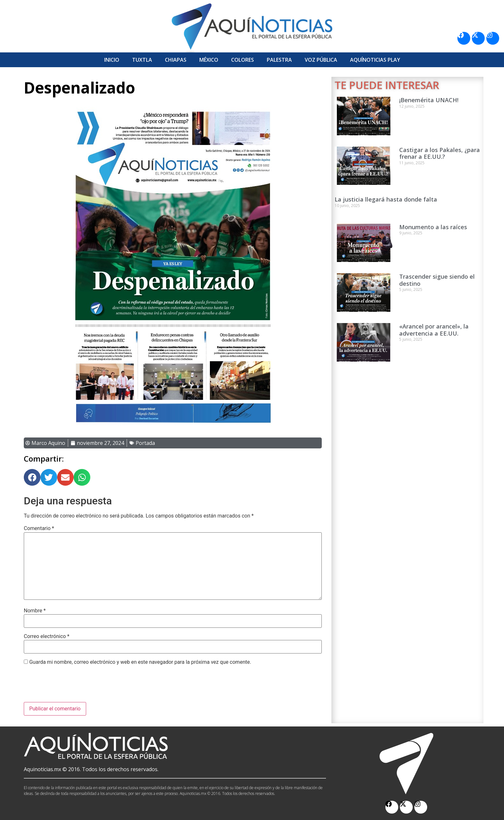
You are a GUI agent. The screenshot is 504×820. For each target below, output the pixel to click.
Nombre (35, 611)
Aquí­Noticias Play (375, 60)
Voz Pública (321, 60)
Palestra (279, 60)
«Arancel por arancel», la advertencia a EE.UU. (434, 330)
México (209, 60)
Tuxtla (142, 60)
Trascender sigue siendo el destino (437, 280)
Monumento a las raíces (433, 227)
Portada (145, 443)
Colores (243, 60)
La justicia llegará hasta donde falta (386, 199)
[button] (32, 477)
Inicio (112, 60)
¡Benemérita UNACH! (429, 100)
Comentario (39, 528)
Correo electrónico (47, 636)
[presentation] (73, 686)
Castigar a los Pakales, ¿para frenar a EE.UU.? (440, 153)
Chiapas (176, 60)
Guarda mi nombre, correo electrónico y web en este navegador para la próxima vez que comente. (140, 662)
